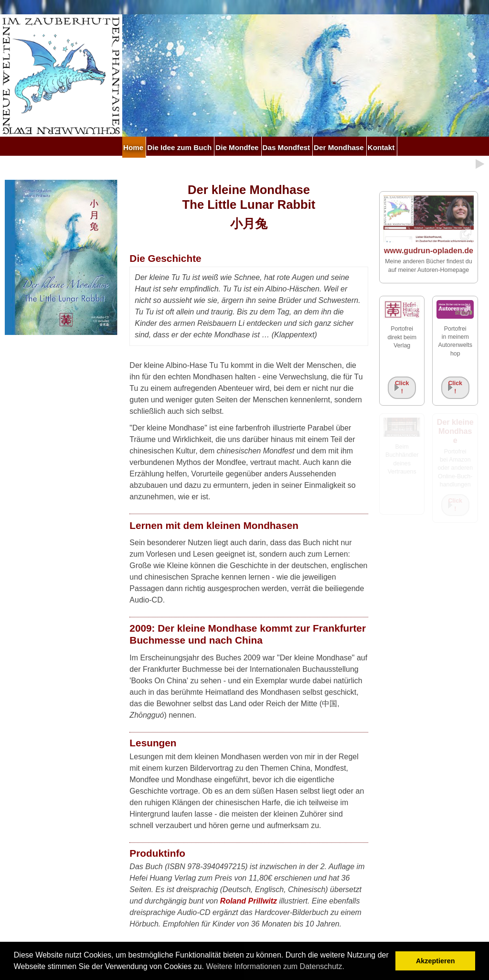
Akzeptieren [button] (436, 961)
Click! (402, 387)
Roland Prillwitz (249, 901)
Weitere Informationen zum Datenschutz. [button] (275, 966)
